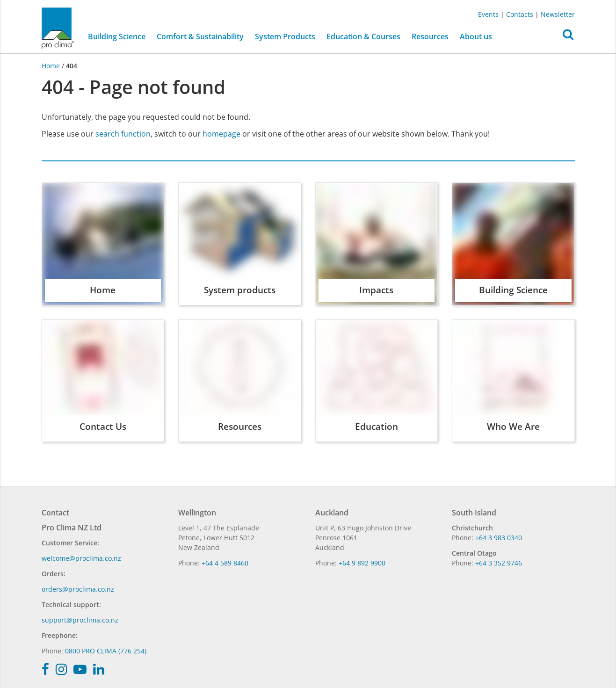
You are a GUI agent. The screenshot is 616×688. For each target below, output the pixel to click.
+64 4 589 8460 (225, 563)
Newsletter (558, 14)
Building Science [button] (117, 36)
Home (52, 66)
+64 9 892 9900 (362, 563)
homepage (221, 134)
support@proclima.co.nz (80, 620)
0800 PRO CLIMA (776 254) (106, 651)
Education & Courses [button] (363, 36)
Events (488, 14)
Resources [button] (430, 36)
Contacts (520, 14)
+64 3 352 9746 (499, 563)
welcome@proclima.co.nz (81, 558)
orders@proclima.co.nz (78, 589)
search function (123, 134)
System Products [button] (285, 36)
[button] (568, 37)
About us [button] (476, 36)
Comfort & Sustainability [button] (200, 36)
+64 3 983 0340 (499, 538)
